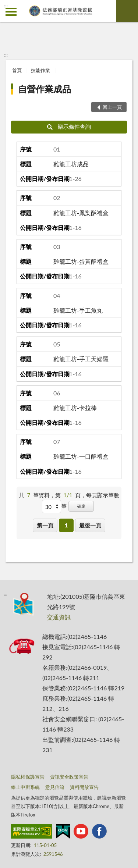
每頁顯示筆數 (103, 495)
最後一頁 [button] (90, 525)
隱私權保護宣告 (28, 777)
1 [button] (66, 525)
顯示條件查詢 (69, 127)
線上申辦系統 (25, 787)
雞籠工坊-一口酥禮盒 (81, 456)
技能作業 (40, 70)
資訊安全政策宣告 (69, 777)
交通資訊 (59, 617)
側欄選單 (11, 12)
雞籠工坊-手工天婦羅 (81, 359)
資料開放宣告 (84, 787)
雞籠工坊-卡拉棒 (75, 408)
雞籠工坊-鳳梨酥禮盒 (81, 213)
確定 (81, 506)
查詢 (127, 11)
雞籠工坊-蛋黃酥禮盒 (81, 261)
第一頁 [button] (45, 525)
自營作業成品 (45, 89)
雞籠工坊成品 (71, 164)
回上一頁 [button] (112, 107)
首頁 (17, 70)
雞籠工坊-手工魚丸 (78, 310)
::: (6, 6)
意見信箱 (55, 787)
